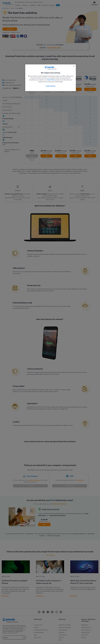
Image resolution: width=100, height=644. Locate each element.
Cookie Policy (51, 80)
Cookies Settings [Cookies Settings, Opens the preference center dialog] (51, 86)
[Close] (74, 66)
